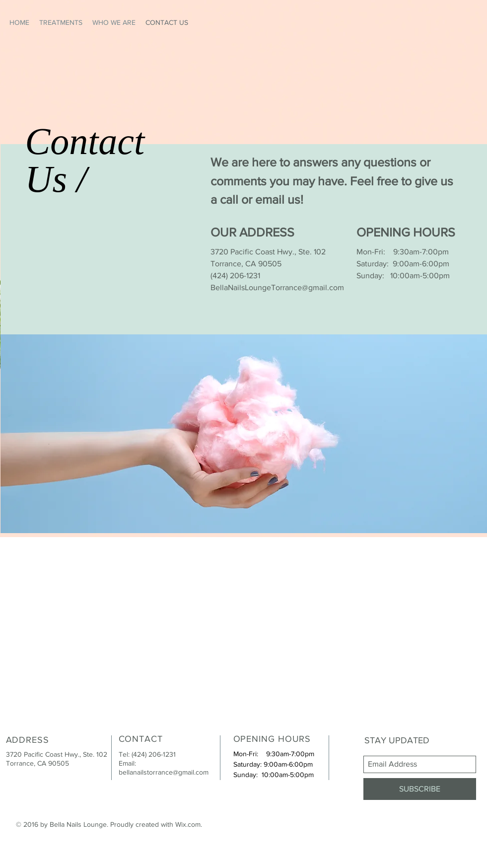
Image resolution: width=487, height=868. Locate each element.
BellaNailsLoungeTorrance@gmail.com (277, 287)
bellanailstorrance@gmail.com (164, 772)
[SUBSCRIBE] (420, 789)
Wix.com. (189, 824)
